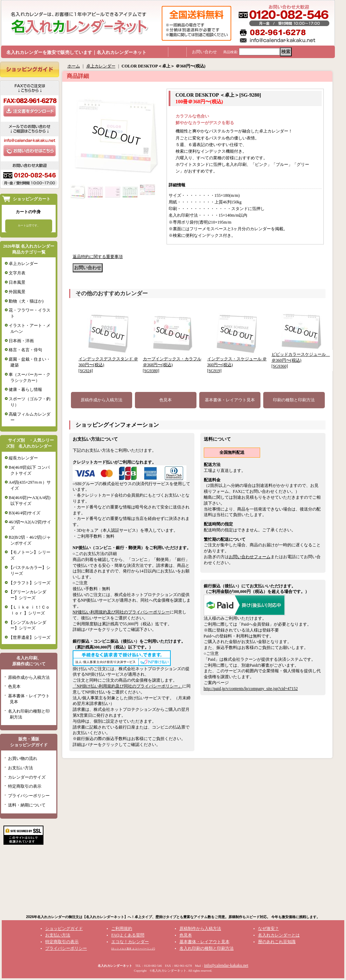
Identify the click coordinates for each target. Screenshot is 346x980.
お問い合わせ (204, 52)
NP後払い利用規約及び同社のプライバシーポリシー (121, 612)
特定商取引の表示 (25, 786)
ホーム (74, 66)
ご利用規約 (122, 929)
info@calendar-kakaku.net (226, 965)
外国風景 (17, 292)
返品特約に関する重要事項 (98, 257)
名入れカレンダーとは (279, 935)
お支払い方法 (21, 768)
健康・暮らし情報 (25, 389)
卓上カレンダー (23, 264)
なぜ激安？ (268, 929)
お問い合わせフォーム (250, 557)
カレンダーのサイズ (27, 777)
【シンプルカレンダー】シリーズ (27, 625)
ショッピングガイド (64, 929)
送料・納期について (27, 805)
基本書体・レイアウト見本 (230, 400)
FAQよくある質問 (128, 935)
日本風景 (17, 282)
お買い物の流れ (23, 758)
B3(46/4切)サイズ (25, 513)
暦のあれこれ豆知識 (277, 942)
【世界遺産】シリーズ (30, 637)
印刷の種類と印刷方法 (294, 400)
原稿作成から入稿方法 (29, 677)
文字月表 (17, 273)
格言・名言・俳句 (25, 350)
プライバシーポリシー (29, 796)
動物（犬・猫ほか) (26, 301)
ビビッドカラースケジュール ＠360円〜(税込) (301, 360)
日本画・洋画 (21, 341)
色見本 (14, 686)
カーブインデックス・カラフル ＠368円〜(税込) (172, 365)
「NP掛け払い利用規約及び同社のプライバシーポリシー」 (127, 686)
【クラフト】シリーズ (30, 583)
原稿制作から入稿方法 (200, 929)
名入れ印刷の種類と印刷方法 (207, 948)
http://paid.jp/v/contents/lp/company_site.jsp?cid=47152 (251, 689)
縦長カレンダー (23, 458)
